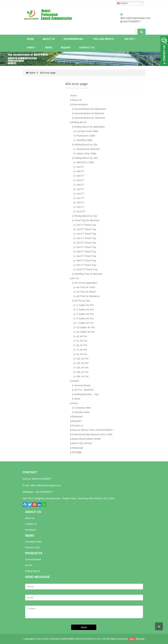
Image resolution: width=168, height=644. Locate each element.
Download (77, 417)
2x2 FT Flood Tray (86, 225)
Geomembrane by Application (90, 109)
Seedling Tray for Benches (89, 274)
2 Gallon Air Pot (85, 310)
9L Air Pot (82, 354)
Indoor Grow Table (86, 153)
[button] (84, 39)
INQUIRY (66, 48)
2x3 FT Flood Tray (86, 229)
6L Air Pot (82, 345)
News (49, 48)
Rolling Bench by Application (90, 127)
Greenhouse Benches (88, 149)
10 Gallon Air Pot (86, 327)
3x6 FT (80, 185)
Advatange (78, 448)
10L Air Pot (83, 359)
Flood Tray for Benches (87, 220)
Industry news (32, 547)
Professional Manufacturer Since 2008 (92, 434)
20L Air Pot (83, 368)
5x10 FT (81, 211)
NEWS (30, 536)
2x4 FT (80, 194)
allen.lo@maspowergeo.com (135, 18)
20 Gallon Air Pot (86, 332)
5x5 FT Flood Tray (86, 265)
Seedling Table (85, 140)
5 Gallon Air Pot (85, 318)
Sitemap (140, 639)
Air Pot (130, 39)
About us (30, 518)
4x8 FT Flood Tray (86, 261)
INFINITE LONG (85, 162)
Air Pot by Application (86, 283)
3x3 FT (80, 180)
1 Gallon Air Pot (85, 305)
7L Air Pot (82, 350)
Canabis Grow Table (88, 131)
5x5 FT (80, 207)
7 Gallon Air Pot (85, 323)
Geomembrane (74, 39)
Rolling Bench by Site (86, 145)
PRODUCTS (34, 553)
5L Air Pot (82, 341)
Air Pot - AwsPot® (84, 390)
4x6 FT (80, 176)
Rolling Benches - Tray (87, 394)
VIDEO (32, 48)
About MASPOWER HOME (86, 439)
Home (30, 39)
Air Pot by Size (82, 301)
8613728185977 (44, 492)
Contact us (87, 48)
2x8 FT (80, 203)
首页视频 (77, 452)
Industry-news (82, 412)
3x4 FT (80, 189)
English (122, 3)
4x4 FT (80, 167)
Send (84, 627)
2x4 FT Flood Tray (86, 234)
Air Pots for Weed (86, 292)
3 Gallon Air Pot (85, 314)
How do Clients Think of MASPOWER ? (93, 430)
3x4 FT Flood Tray (86, 247)
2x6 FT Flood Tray (86, 238)
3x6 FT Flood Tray (86, 252)
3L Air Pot (82, 336)
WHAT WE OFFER (82, 443)
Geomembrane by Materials (89, 113)
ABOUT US (33, 512)
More (77, 399)
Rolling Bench (105, 39)
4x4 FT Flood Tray (86, 256)
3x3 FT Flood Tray (86, 243)
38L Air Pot (83, 376)
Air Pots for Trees (86, 287)
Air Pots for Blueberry (88, 296)
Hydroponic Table (86, 136)
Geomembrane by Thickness (90, 118)
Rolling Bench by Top (86, 216)
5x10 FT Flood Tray (87, 269)
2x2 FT (80, 198)
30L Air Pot (83, 372)
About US (49, 39)
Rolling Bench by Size (86, 158)
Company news (83, 408)
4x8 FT (80, 171)
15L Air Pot (83, 363)
